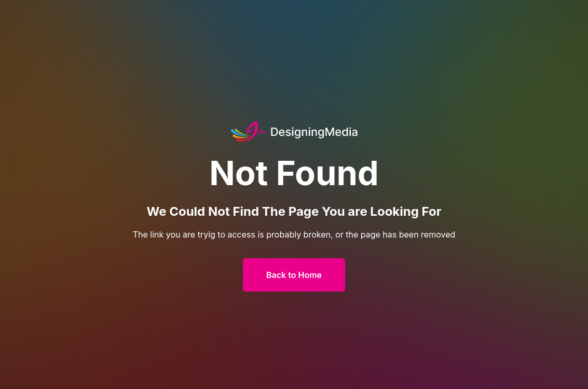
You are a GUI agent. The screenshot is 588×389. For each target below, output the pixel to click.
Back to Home (294, 275)
